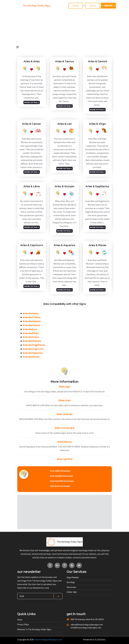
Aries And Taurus (32, 317)
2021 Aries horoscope (60, 486)
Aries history (65, 442)
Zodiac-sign (72, 592)
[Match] (76, 6)
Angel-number (73, 577)
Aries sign (64, 387)
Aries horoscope (65, 428)
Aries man (64, 400)
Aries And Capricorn (33, 349)
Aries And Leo (30, 329)
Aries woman (64, 414)
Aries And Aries (31, 313)
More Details (32, 102)
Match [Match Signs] (108, 6)
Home (20, 620)
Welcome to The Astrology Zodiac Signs (34, 629)
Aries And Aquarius (33, 353)
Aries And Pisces (31, 357)
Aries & (32, 61)
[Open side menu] (19, 56)
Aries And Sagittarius (34, 345)
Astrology (71, 582)
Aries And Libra (31, 337)
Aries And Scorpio (32, 341)
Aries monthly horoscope (62, 481)
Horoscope (71, 587)
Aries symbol (64, 459)
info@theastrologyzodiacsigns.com (82, 628)
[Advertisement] (64, 34)
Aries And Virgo (31, 333)
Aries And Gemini (32, 321)
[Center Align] (58, 596)
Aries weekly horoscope (61, 476)
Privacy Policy (23, 624)
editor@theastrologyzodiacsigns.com (82, 625)
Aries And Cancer (32, 325)
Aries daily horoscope (60, 471)
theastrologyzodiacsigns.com (48, 639)
